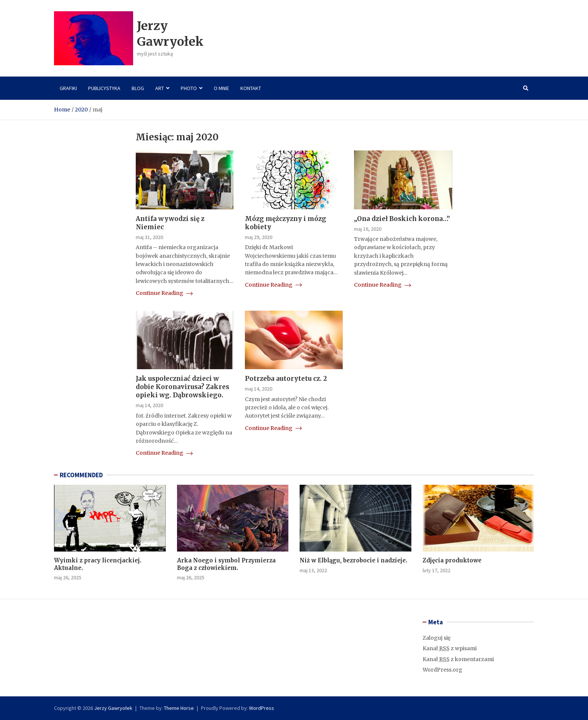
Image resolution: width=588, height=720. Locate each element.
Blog (138, 88)
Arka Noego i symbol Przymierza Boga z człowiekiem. (226, 564)
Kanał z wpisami (450, 648)
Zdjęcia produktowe (452, 560)
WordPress (262, 708)
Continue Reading (164, 293)
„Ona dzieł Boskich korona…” (402, 219)
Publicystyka (104, 88)
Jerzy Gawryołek (170, 34)
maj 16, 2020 (368, 229)
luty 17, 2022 (436, 570)
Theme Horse (179, 708)
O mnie (221, 88)
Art (160, 88)
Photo (189, 88)
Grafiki (68, 88)
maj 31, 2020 (149, 237)
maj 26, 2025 (68, 577)
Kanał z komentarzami (458, 659)
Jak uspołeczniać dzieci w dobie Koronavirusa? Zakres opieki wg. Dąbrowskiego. (182, 387)
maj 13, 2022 (313, 570)
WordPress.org (442, 670)
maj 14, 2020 (149, 405)
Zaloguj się (436, 638)
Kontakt (251, 88)
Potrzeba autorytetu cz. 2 (286, 379)
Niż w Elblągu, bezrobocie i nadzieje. (353, 560)
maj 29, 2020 (259, 237)
